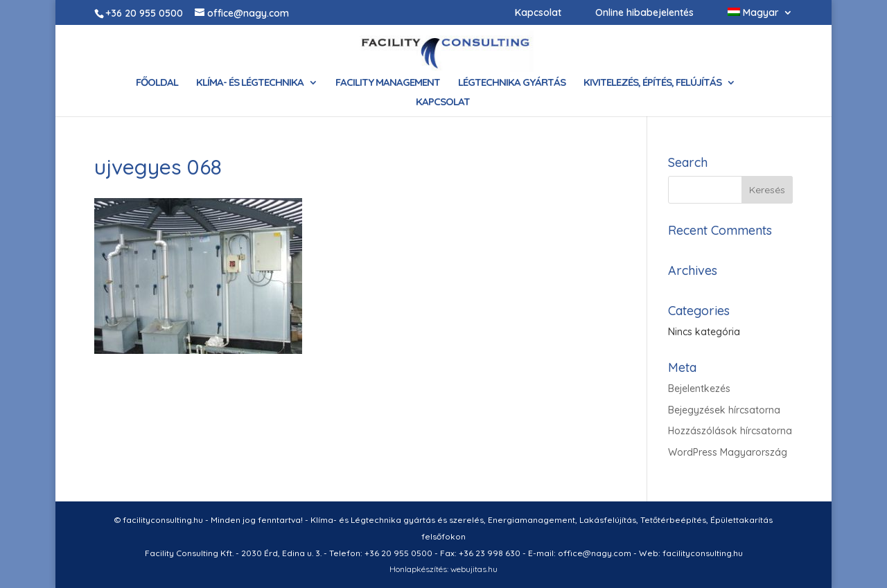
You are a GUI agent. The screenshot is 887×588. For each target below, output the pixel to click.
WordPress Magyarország (728, 452)
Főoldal (157, 83)
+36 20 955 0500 (144, 13)
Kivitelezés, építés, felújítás (652, 83)
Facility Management (388, 83)
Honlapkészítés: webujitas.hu (443, 569)
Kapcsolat (538, 13)
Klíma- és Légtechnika (250, 83)
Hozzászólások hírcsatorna (730, 431)
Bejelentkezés (699, 389)
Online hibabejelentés (644, 13)
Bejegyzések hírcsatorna (724, 410)
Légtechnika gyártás (512, 83)
